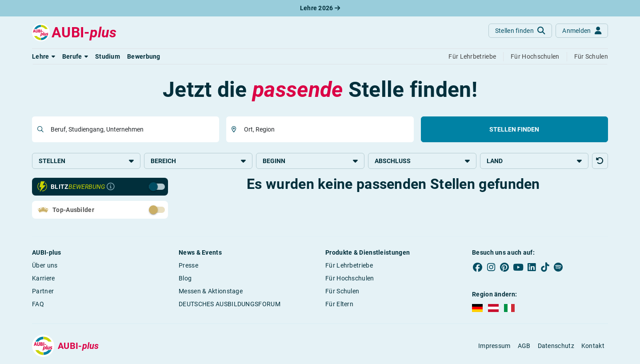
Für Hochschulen (350, 278)
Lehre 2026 (320, 8)
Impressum (494, 346)
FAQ (38, 304)
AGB (524, 346)
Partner (43, 291)
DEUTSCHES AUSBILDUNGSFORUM (230, 304)
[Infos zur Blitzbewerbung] (111, 187)
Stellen (86, 161)
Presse (188, 265)
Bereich (198, 161)
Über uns (45, 265)
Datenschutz (556, 346)
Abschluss (422, 161)
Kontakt (593, 346)
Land (534, 161)
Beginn (310, 161)
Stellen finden (514, 129)
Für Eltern (339, 304)
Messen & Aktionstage (211, 291)
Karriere (43, 278)
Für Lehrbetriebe (349, 265)
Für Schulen (342, 291)
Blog (185, 278)
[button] (44, 56)
